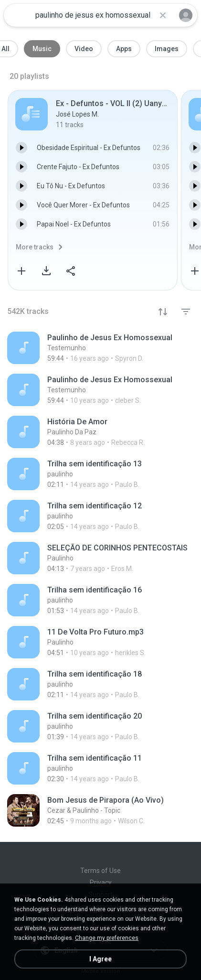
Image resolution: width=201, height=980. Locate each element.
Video (84, 49)
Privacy (101, 883)
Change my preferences (107, 938)
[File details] (100, 348)
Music (42, 49)
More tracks (35, 247)
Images (167, 49)
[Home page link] (18, 15)
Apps (124, 49)
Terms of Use (100, 871)
